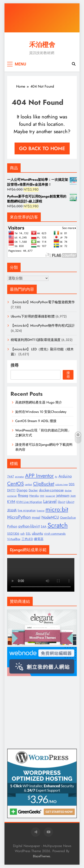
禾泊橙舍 (42, 45)
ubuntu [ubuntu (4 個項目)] (37, 533)
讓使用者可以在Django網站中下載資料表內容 (44, 447)
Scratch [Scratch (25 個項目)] (58, 525)
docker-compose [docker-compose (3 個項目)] (51, 490)
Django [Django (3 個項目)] (22, 490)
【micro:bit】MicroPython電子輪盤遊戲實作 (43, 302)
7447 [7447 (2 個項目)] (11, 476)
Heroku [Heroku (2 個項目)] (34, 496)
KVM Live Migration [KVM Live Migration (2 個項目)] (29, 502)
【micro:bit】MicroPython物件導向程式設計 (43, 326)
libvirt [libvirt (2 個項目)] (61, 502)
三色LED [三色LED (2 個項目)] (27, 539)
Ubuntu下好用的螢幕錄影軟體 (33, 316)
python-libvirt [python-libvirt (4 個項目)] (29, 526)
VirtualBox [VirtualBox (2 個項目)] (14, 539)
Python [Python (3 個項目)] (12, 526)
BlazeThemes (42, 856)
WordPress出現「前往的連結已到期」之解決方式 (43, 433)
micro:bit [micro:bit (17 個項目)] (57, 509)
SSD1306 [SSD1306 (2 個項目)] (13, 534)
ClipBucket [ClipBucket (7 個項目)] (44, 484)
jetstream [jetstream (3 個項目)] (63, 495)
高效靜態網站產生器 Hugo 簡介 (39, 402)
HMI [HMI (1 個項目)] (42, 496)
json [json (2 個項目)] (73, 496)
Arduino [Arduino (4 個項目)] (65, 476)
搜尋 (15, 365)
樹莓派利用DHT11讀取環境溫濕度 (36, 340)
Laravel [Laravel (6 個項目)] (50, 501)
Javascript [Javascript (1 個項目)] (50, 496)
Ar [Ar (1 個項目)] (56, 477)
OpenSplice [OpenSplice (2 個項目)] (68, 517)
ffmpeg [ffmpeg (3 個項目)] (23, 495)
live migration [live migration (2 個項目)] (27, 510)
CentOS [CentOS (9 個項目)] (15, 483)
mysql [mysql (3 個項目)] (36, 517)
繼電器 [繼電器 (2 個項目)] (39, 539)
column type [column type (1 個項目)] (61, 484)
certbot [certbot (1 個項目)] (28, 484)
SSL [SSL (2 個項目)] (28, 534)
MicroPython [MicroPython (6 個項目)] (19, 517)
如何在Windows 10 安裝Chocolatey (41, 412)
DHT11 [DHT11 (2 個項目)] (11, 490)
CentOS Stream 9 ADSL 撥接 (36, 421)
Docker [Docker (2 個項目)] (33, 490)
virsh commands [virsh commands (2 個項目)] (55, 534)
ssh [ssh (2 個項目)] (23, 534)
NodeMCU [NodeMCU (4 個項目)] (50, 517)
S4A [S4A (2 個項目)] (44, 526)
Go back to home (42, 148)
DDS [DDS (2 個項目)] (72, 484)
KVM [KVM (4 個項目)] (11, 502)
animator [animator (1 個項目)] (19, 477)
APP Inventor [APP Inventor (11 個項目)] (39, 476)
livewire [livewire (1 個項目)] (41, 511)
